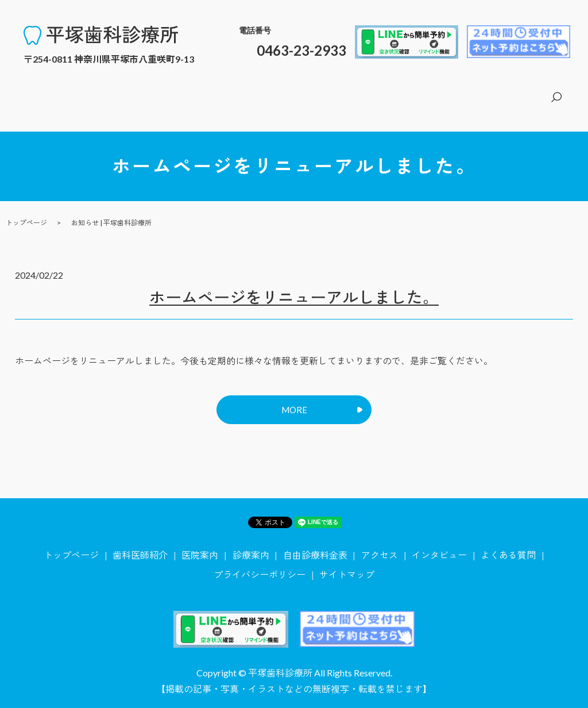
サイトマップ (347, 567)
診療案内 (403, 91)
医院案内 (357, 91)
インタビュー (439, 548)
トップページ (237, 91)
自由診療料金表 (462, 91)
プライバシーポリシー (260, 567)
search (556, 91)
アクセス (522, 91)
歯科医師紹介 (301, 91)
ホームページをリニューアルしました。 (294, 284)
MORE (294, 400)
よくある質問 (508, 548)
